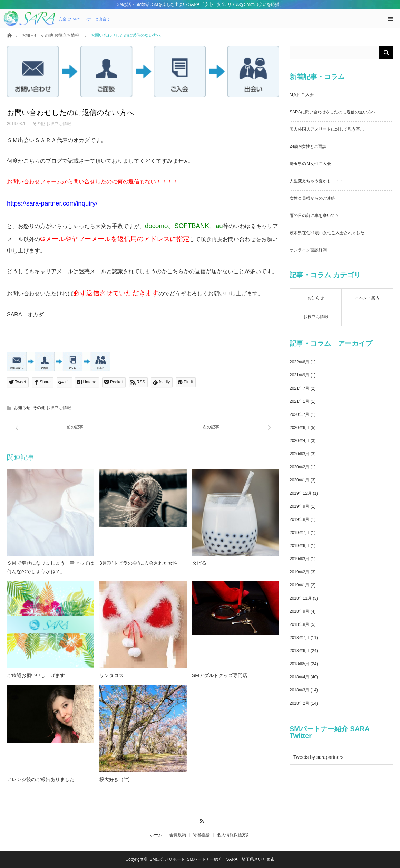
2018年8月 (299, 624)
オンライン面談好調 (308, 250)
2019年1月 (299, 585)
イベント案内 (367, 298)
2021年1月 (299, 401)
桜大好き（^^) (115, 779)
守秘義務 (202, 835)
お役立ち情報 (316, 317)
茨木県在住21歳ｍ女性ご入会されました (327, 233)
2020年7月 (299, 414)
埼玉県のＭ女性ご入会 (310, 164)
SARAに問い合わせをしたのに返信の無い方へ (333, 112)
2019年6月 (299, 546)
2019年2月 (299, 572)
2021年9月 (299, 375)
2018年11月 (301, 598)
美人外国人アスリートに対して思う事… (327, 129)
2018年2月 (299, 703)
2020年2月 (299, 467)
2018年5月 (299, 664)
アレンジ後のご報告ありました (41, 779)
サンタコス (111, 675)
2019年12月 (301, 493)
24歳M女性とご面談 (308, 146)
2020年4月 (299, 441)
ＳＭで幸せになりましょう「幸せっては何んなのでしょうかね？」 (50, 567)
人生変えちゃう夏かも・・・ (316, 181)
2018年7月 (299, 638)
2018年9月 (299, 611)
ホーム (156, 835)
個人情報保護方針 (234, 835)
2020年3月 (299, 454)
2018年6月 (299, 651)
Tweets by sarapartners (319, 757)
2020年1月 (299, 480)
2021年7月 (299, 388)
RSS (200, 820)
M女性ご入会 (302, 95)
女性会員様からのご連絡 (312, 198)
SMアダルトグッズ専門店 (220, 675)
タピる (199, 563)
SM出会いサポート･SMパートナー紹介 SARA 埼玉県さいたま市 (212, 859)
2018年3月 (299, 690)
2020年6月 (299, 428)
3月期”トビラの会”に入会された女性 (139, 563)
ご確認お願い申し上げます (36, 675)
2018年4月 (299, 677)
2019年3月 (299, 559)
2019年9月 (299, 506)
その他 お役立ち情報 (60, 35)
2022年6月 (299, 362)
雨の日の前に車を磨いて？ (314, 216)
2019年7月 (299, 533)
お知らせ (30, 35)
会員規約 (178, 835)
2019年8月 (299, 519)
